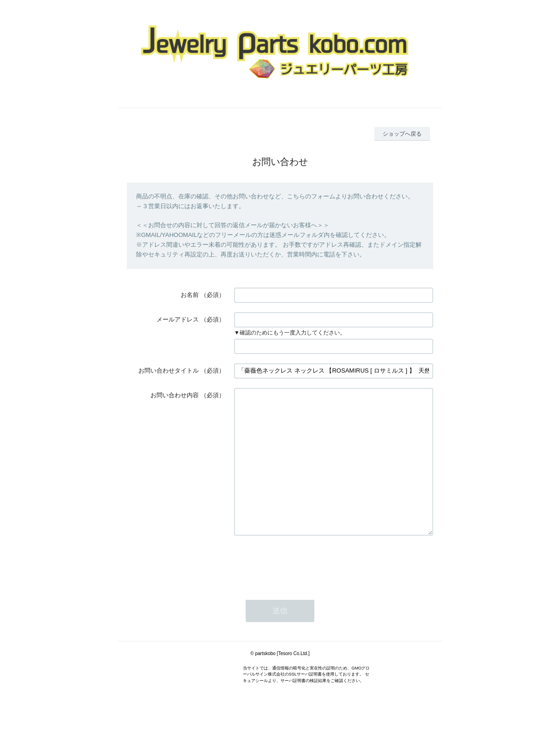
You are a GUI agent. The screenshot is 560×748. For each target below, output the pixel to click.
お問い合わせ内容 (175, 395)
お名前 (190, 295)
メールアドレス (178, 319)
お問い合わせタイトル (169, 371)
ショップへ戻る (402, 134)
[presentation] (305, 591)
